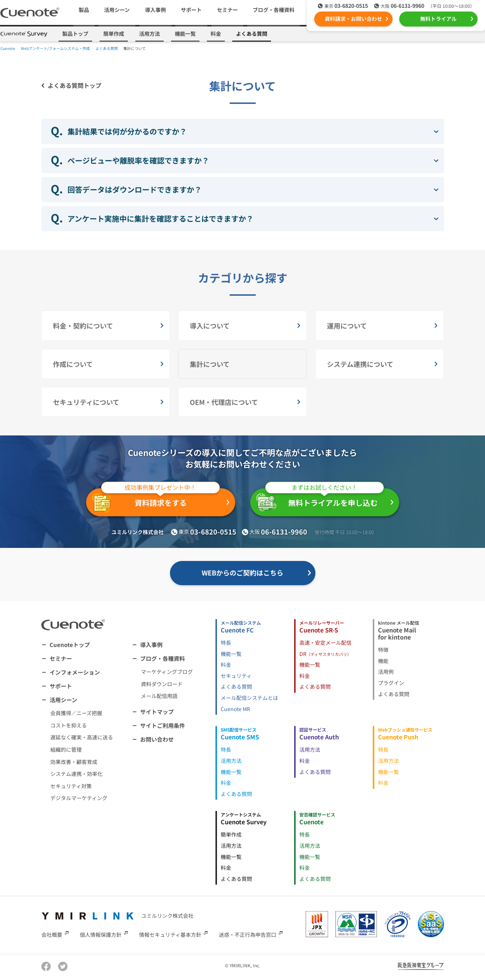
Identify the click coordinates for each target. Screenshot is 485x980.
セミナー (227, 10)
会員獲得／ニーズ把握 (76, 713)
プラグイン (391, 683)
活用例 (386, 672)
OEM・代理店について (224, 402)
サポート (191, 10)
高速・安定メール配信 (325, 643)
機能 (383, 661)
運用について (347, 326)
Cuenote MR (235, 709)
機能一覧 (185, 34)
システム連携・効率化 (76, 774)
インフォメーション (75, 672)
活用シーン (63, 700)
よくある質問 (252, 34)
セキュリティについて (86, 402)
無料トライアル (438, 19)
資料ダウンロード (162, 684)
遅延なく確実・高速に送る (82, 737)
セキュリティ (236, 676)
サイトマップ (157, 712)
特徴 (383, 650)
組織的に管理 (66, 749)
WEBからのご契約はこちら (243, 573)
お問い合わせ (157, 739)
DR (325, 654)
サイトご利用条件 (163, 725)
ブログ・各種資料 (163, 658)
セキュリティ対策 (71, 786)
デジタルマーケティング (79, 798)
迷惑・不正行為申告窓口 (248, 934)
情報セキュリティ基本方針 (170, 934)
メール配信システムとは (249, 698)
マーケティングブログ (167, 672)
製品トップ (75, 34)
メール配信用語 (159, 696)
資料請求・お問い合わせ (353, 19)
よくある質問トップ (75, 85)
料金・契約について (83, 326)
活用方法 (149, 34)
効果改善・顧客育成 (74, 762)
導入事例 (155, 10)
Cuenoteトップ (70, 645)
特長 (226, 643)
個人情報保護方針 (101, 934)
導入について (210, 326)
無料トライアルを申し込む (320, 500)
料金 (216, 34)
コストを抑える (69, 725)
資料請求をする (156, 500)
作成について (73, 364)
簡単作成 (114, 34)
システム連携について (360, 364)
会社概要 (52, 934)
